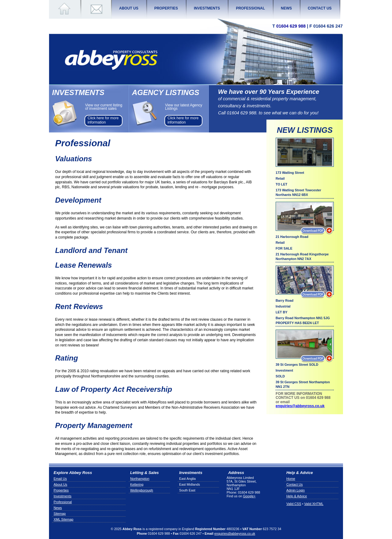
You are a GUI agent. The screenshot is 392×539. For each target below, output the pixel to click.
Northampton (140, 479)
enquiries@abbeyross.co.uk (300, 406)
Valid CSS (294, 504)
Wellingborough (142, 490)
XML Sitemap (63, 519)
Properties (61, 490)
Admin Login (296, 490)
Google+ (249, 496)
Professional (63, 502)
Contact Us (294, 484)
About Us (60, 484)
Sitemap (60, 514)
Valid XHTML (314, 504)
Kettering (137, 484)
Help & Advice (297, 496)
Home (291, 479)
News (58, 508)
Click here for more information (103, 120)
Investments (62, 496)
